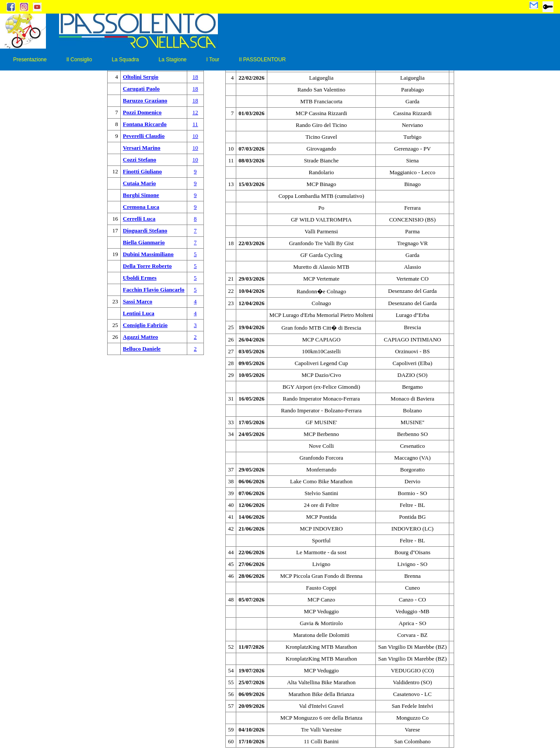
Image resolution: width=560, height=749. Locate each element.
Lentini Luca (139, 313)
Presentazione (30, 60)
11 (195, 124)
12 (195, 112)
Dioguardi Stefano (145, 230)
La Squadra (125, 60)
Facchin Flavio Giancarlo (154, 290)
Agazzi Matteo (141, 337)
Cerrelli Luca (139, 219)
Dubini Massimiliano (148, 254)
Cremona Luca (141, 207)
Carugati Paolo (141, 89)
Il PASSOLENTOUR (262, 60)
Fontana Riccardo (145, 124)
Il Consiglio (79, 60)
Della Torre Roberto (147, 266)
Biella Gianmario (144, 242)
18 (195, 77)
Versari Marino (142, 148)
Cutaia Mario (139, 183)
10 (195, 136)
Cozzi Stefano (140, 160)
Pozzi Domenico (142, 112)
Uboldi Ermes (140, 278)
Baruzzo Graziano (145, 100)
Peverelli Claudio (144, 136)
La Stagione (172, 60)
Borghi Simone (141, 195)
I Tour (213, 60)
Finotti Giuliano (142, 171)
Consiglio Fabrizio (145, 325)
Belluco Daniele (142, 349)
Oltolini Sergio (141, 77)
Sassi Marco (138, 301)
